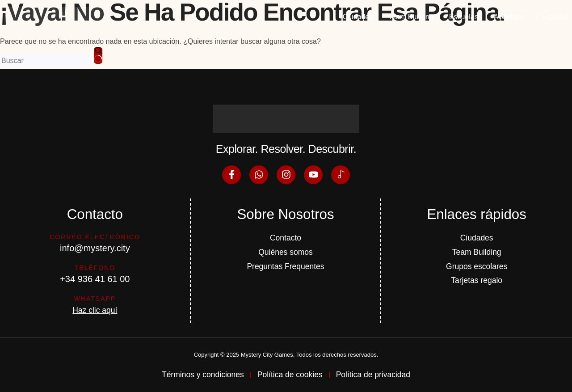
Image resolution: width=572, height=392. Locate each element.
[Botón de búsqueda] (98, 55)
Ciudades (358, 17)
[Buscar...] (46, 61)
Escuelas (464, 17)
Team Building (411, 17)
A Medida (509, 17)
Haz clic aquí (95, 308)
